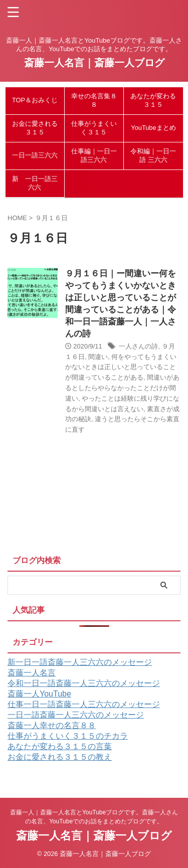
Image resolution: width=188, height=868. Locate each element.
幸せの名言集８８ (94, 100)
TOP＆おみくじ (35, 100)
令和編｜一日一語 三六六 (153, 155)
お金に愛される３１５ (35, 128)
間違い (98, 357)
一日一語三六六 (35, 155)
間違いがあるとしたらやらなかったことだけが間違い (122, 388)
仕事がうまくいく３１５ (94, 128)
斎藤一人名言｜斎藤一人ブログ (94, 63)
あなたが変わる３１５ (153, 100)
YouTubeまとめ (153, 128)
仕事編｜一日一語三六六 (94, 155)
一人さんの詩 (138, 346)
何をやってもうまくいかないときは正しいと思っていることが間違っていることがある (121, 367)
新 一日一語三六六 (35, 183)
